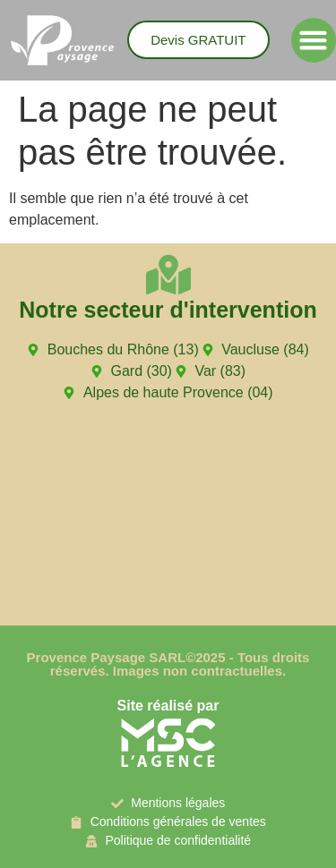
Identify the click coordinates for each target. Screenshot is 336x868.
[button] (314, 40)
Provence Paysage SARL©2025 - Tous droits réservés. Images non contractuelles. (168, 664)
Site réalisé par (168, 706)
